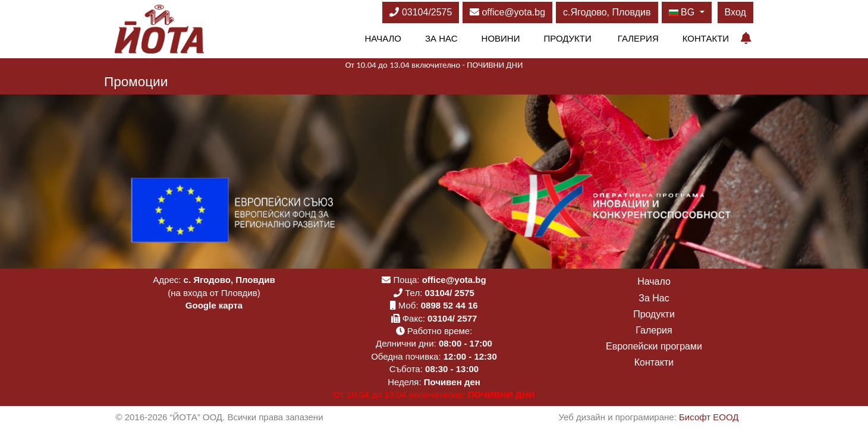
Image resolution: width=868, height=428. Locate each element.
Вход (735, 12)
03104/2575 (421, 12)
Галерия (638, 38)
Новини (501, 38)
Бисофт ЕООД (709, 417)
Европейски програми (654, 346)
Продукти (567, 38)
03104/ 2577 (452, 318)
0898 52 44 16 (449, 305)
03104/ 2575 (450, 293)
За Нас (441, 38)
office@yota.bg (507, 12)
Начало (383, 38)
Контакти (706, 38)
